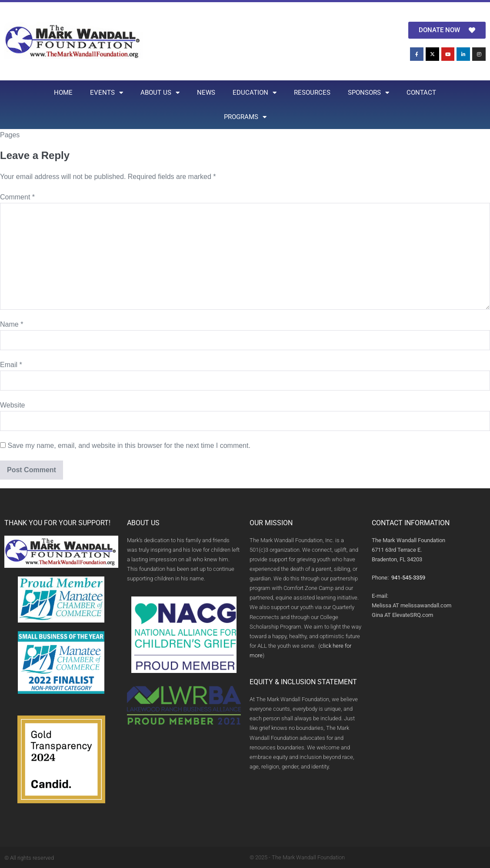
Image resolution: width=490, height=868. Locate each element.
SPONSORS (368, 93)
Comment (17, 197)
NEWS (206, 93)
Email (11, 365)
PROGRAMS (245, 117)
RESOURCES (312, 93)
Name (12, 324)
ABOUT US (160, 93)
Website (13, 405)
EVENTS (107, 93)
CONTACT (421, 93)
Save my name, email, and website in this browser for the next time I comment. (129, 446)
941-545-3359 (408, 578)
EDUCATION (255, 93)
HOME (63, 93)
